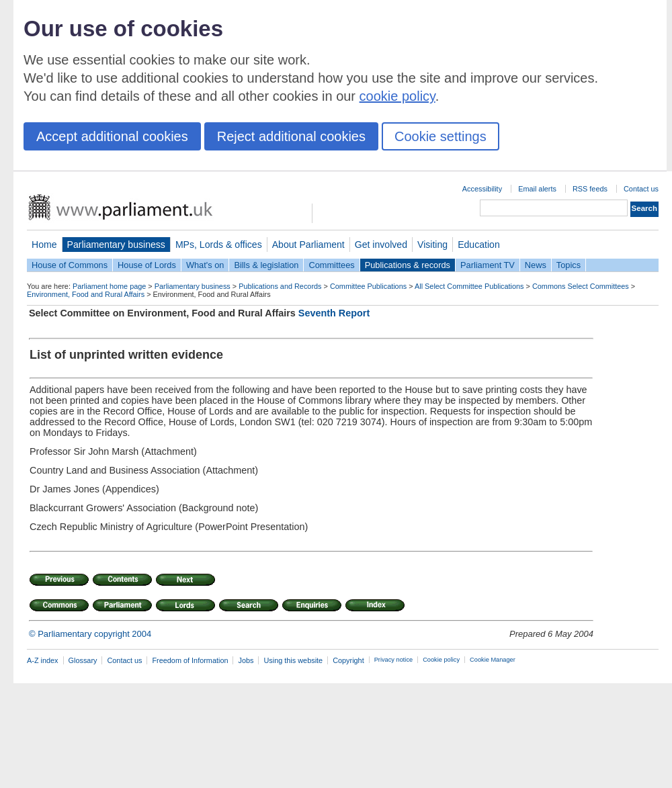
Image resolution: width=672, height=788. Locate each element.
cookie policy (397, 96)
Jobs (246, 660)
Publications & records (408, 265)
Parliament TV (488, 265)
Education (479, 245)
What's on (205, 265)
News (536, 265)
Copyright (348, 660)
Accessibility (482, 189)
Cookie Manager (493, 660)
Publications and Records (280, 286)
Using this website (293, 660)
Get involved (381, 245)
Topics (569, 265)
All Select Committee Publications (469, 286)
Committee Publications (368, 286)
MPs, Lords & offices (219, 245)
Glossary (83, 660)
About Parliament (308, 245)
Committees (331, 265)
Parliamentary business (116, 245)
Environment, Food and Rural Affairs (86, 294)
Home (44, 245)
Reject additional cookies (291, 136)
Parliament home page (109, 286)
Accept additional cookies (112, 136)
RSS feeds (590, 189)
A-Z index (43, 660)
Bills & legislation (266, 265)
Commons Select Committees (581, 286)
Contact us (641, 189)
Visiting (432, 245)
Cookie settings (440, 136)
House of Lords (147, 265)
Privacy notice (393, 660)
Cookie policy (441, 660)
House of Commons (70, 265)
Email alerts (537, 189)
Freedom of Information (190, 660)
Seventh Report (334, 313)
